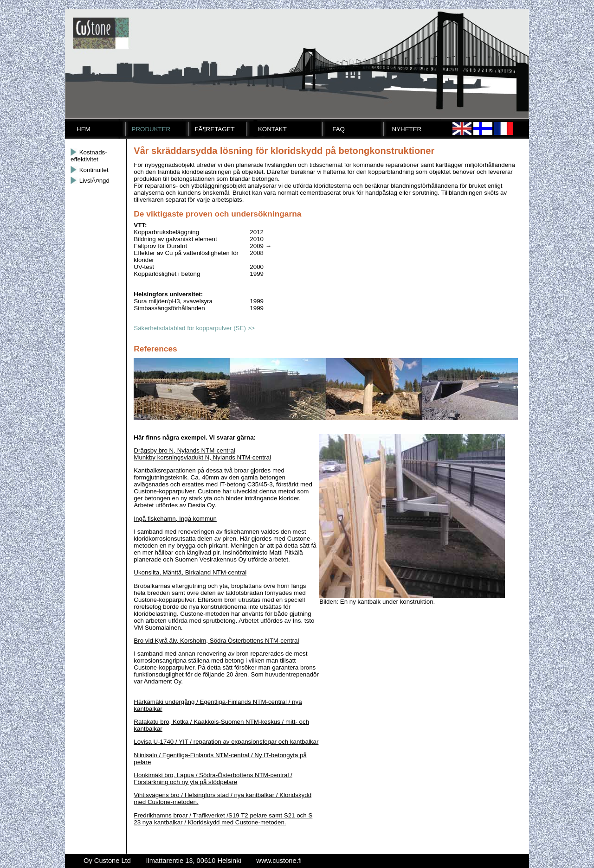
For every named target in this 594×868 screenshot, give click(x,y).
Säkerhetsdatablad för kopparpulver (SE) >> (194, 328)
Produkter (151, 129)
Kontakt (272, 129)
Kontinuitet (90, 170)
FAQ (339, 129)
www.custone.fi (279, 861)
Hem (84, 129)
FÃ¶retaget (214, 129)
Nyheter (407, 129)
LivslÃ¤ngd (90, 181)
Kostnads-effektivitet (89, 156)
